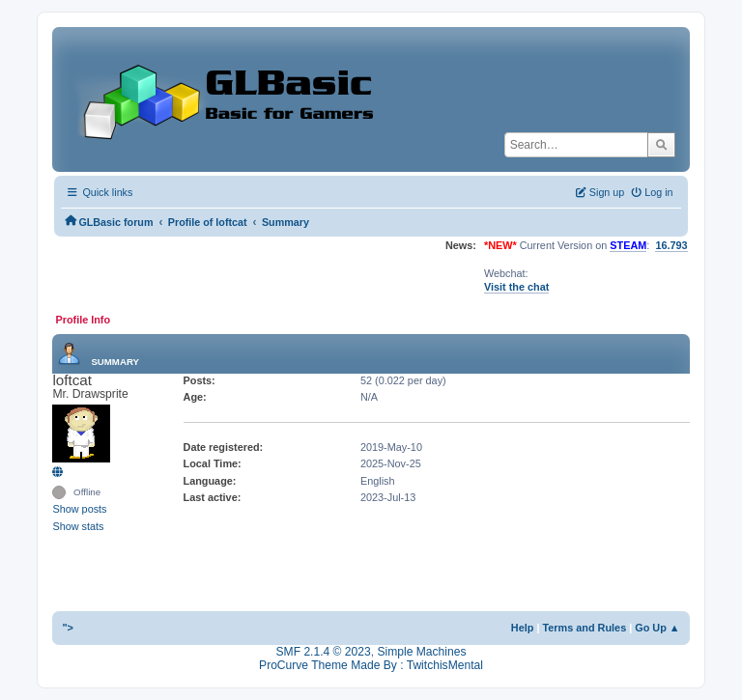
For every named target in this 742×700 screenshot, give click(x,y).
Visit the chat (516, 287)
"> (68, 628)
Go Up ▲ (657, 628)
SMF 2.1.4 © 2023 (324, 652)
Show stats (78, 526)
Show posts (79, 509)
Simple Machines (421, 652)
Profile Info (83, 320)
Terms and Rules (584, 628)
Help (523, 628)
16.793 (671, 245)
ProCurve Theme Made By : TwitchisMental (371, 665)
